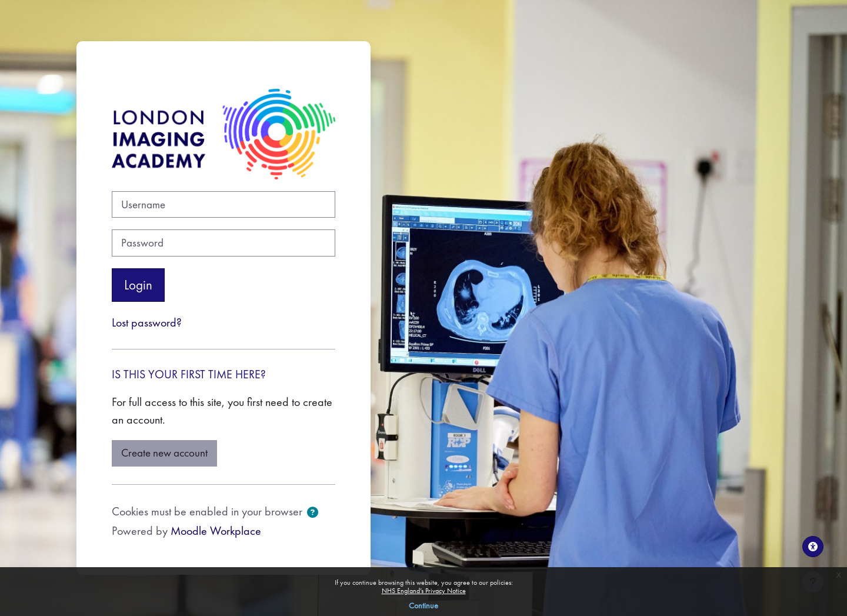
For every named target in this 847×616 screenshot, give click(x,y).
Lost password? (147, 322)
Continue (423, 605)
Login (138, 285)
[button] (313, 513)
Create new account (164, 453)
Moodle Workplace (216, 531)
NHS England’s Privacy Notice (424, 591)
